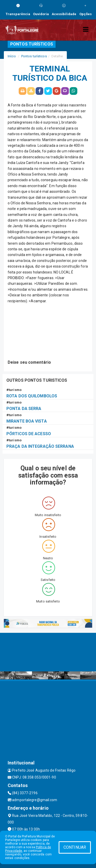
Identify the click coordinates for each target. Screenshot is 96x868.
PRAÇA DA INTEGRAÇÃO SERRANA (40, 446)
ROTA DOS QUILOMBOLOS (32, 396)
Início (12, 56)
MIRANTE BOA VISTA (27, 421)
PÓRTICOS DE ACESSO (29, 434)
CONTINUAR (75, 847)
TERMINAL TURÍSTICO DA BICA (50, 73)
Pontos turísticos (34, 56)
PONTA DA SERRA (24, 409)
